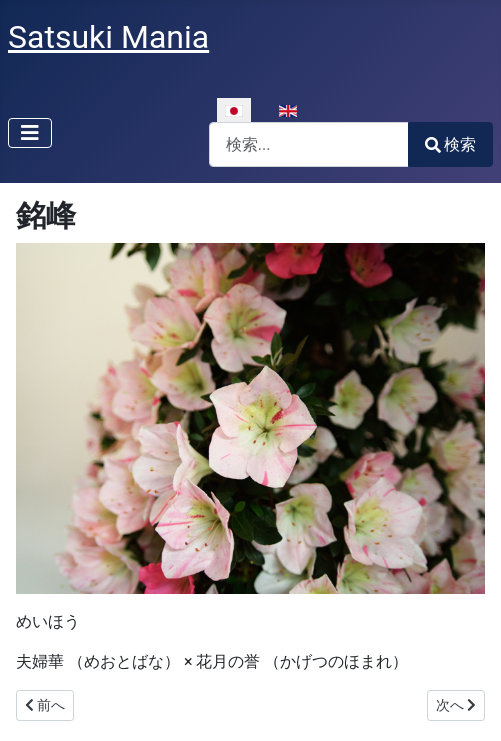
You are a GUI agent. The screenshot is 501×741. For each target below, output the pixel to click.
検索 (450, 144)
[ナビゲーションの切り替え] (30, 133)
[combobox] (309, 144)
